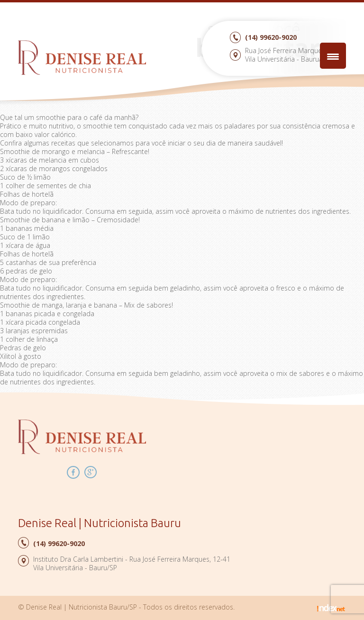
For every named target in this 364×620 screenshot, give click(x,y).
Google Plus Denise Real (91, 472)
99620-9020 (271, 37)
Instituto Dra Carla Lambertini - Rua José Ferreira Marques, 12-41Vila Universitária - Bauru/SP (132, 563)
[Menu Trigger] (333, 56)
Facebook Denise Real (73, 472)
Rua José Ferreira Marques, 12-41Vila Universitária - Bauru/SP (296, 55)
